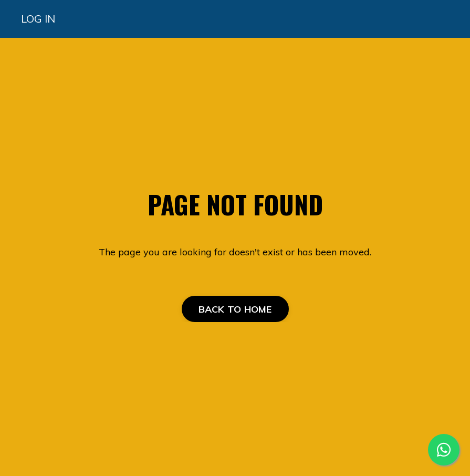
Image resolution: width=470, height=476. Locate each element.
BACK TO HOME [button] (235, 309)
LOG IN (38, 19)
